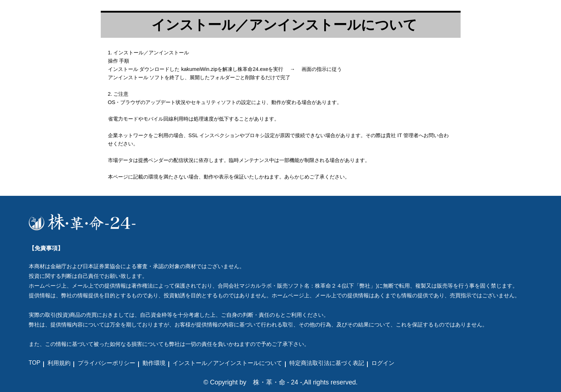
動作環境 (154, 363)
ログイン (383, 363)
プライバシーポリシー (107, 363)
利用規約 (59, 363)
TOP (35, 363)
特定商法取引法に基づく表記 (327, 363)
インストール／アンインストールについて (227, 363)
